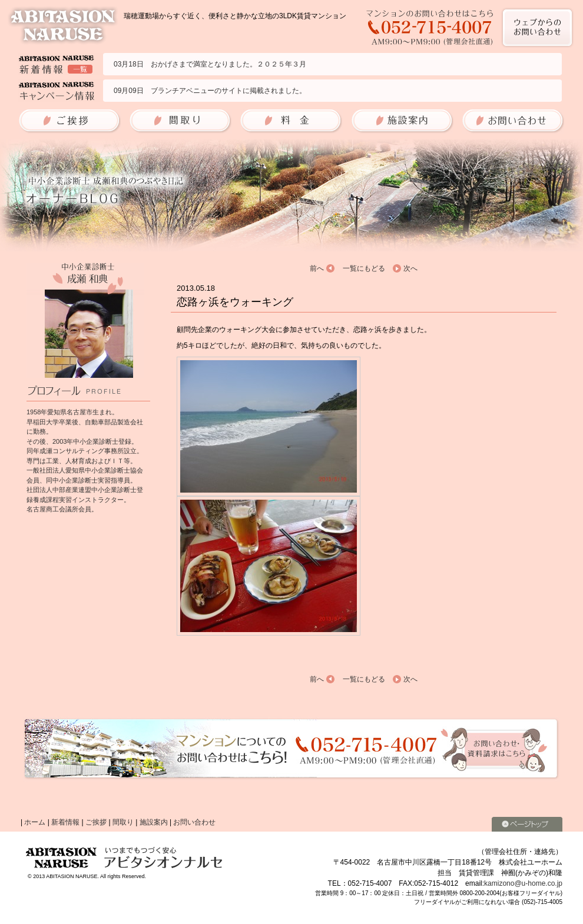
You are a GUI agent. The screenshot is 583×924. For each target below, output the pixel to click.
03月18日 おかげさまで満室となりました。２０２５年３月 (210, 64)
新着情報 (65, 822)
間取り (123, 822)
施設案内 (154, 822)
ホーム (35, 822)
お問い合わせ (194, 822)
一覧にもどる (364, 268)
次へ (410, 268)
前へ (317, 268)
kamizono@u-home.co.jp (523, 883)
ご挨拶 (96, 822)
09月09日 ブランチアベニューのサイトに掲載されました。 (210, 91)
